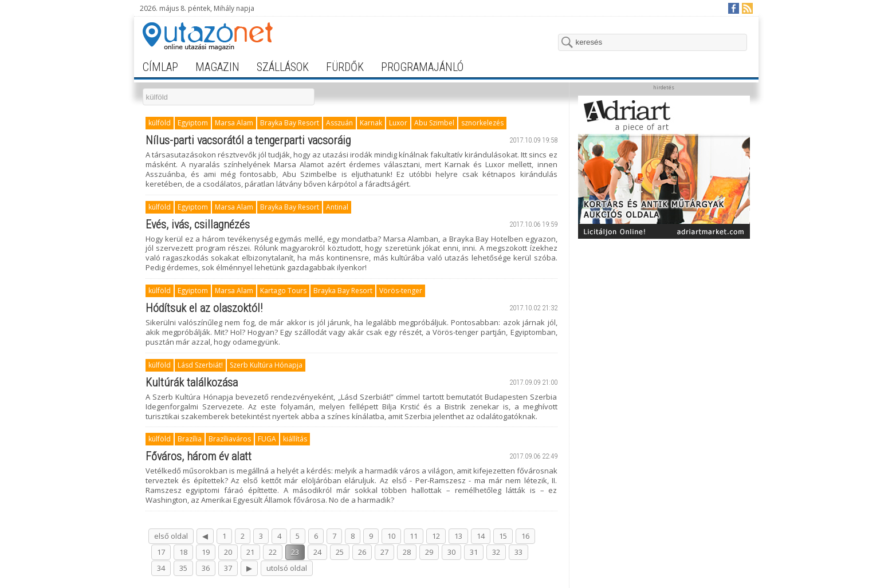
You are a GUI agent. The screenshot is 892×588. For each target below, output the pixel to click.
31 (474, 552)
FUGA (267, 439)
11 (414, 536)
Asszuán (339, 123)
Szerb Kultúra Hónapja (266, 365)
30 (451, 552)
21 (250, 552)
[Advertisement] (664, 316)
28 (407, 552)
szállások (283, 67)
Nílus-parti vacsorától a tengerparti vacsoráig (248, 140)
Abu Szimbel (434, 123)
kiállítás (295, 439)
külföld (160, 123)
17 (161, 552)
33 (518, 552)
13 (458, 536)
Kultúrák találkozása (192, 382)
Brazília (190, 439)
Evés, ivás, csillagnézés (198, 224)
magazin (217, 67)
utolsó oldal (287, 568)
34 (161, 568)
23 (295, 552)
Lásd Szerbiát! (200, 365)
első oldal (171, 536)
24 (317, 552)
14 (481, 536)
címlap (160, 67)
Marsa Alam (234, 123)
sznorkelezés (482, 123)
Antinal (337, 207)
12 (436, 536)
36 (206, 568)
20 (228, 552)
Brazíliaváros (230, 439)
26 (362, 552)
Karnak (371, 123)
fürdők (345, 67)
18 (183, 552)
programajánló (422, 67)
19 (206, 552)
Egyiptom (193, 123)
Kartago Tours (283, 291)
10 (391, 536)
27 (384, 552)
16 (525, 536)
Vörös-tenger (401, 291)
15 (503, 536)
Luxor (398, 123)
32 (496, 552)
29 (429, 552)
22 (273, 552)
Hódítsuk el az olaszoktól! (204, 308)
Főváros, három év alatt (199, 456)
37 (228, 568)
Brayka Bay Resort (290, 123)
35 (183, 568)
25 (340, 552)
